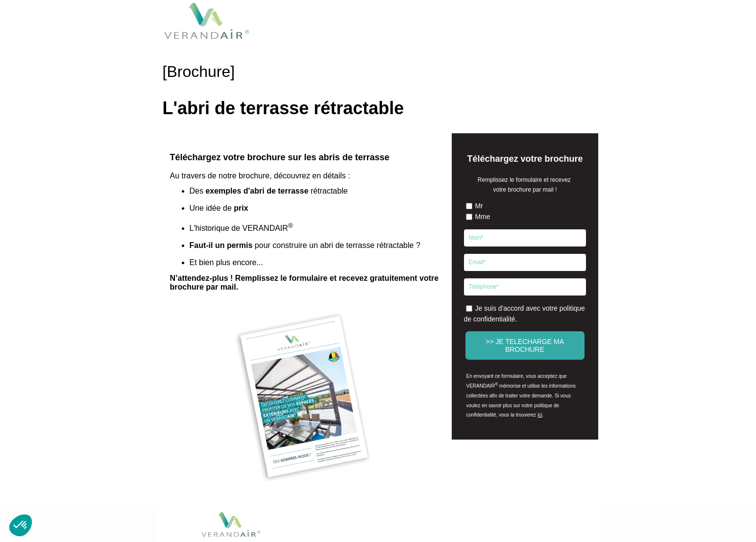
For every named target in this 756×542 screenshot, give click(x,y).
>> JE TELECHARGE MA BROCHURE (525, 345)
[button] (21, 525)
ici (540, 415)
